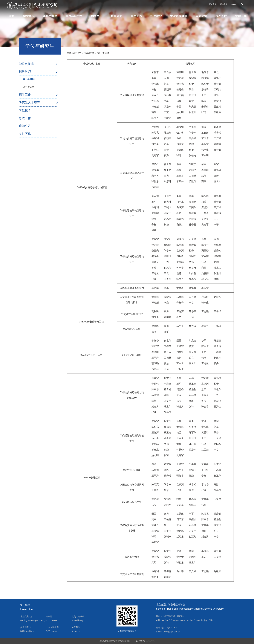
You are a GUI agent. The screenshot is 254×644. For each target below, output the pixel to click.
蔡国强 (168, 317)
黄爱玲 (217, 251)
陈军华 (205, 84)
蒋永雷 (205, 144)
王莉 (191, 317)
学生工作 (136, 16)
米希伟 (205, 107)
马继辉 (180, 207)
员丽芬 (155, 187)
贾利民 (155, 311)
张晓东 (155, 181)
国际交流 (201, 16)
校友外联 (221, 16)
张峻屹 (168, 118)
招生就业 (156, 16)
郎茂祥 (205, 78)
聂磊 (216, 72)
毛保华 (205, 72)
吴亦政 (180, 150)
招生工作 (25, 95)
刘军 (166, 84)
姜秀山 (180, 89)
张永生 (205, 150)
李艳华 (217, 170)
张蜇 (166, 332)
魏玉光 (180, 84)
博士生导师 (29, 79)
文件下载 (25, 134)
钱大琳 (180, 133)
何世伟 (193, 72)
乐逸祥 (205, 89)
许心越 (155, 101)
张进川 (193, 112)
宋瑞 (166, 78)
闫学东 (193, 133)
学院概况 (29, 16)
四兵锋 (193, 138)
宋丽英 (168, 95)
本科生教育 (50, 16)
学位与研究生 (74, 16)
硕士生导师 (29, 87)
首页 (12, 16)
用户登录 (213, 4)
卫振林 (193, 176)
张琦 (166, 101)
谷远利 (155, 138)
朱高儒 (193, 279)
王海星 (155, 273)
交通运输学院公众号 (127, 631)
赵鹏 (179, 101)
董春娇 (217, 84)
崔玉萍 (205, 279)
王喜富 (180, 176)
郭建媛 (155, 107)
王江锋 (217, 138)
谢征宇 (168, 213)
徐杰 (179, 317)
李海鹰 (155, 84)
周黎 (179, 118)
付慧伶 (217, 101)
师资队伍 (97, 16)
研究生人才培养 (29, 102)
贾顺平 (168, 89)
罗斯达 (155, 150)
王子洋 (217, 311)
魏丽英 (155, 144)
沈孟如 (217, 181)
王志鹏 (205, 311)
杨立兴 (155, 118)
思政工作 (25, 118)
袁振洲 (155, 127)
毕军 (204, 164)
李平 (216, 225)
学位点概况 (26, 64)
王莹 (166, 112)
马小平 (193, 311)
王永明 (205, 155)
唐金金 (155, 262)
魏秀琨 (155, 317)
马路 (179, 138)
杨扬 (191, 150)
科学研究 (116, 16)
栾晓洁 (217, 89)
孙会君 (217, 150)
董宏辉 (155, 196)
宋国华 (205, 138)
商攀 (154, 112)
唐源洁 (193, 95)
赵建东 (180, 144)
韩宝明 (180, 72)
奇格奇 (205, 219)
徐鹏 (179, 213)
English (234, 4)
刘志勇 (193, 107)
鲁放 (191, 101)
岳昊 (166, 144)
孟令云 (155, 95)
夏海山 (168, 155)
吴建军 (217, 112)
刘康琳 (168, 181)
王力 (204, 95)
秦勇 (154, 78)
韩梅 (154, 89)
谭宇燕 (180, 95)
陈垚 (204, 101)
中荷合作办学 (179, 16)
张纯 (179, 155)
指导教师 (25, 72)
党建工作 (241, 16)
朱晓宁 (155, 72)
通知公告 (25, 126)
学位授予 (25, 110)
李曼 (179, 107)
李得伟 (217, 78)
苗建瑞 (217, 107)
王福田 (217, 326)
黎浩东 (168, 107)
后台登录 (224, 4)
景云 (191, 89)
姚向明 (180, 112)
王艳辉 (180, 311)
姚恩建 (180, 78)
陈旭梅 (168, 133)
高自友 (168, 72)
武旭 (216, 95)
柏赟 (191, 84)
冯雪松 (217, 133)
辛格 (154, 225)
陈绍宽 (193, 78)
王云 (166, 150)
